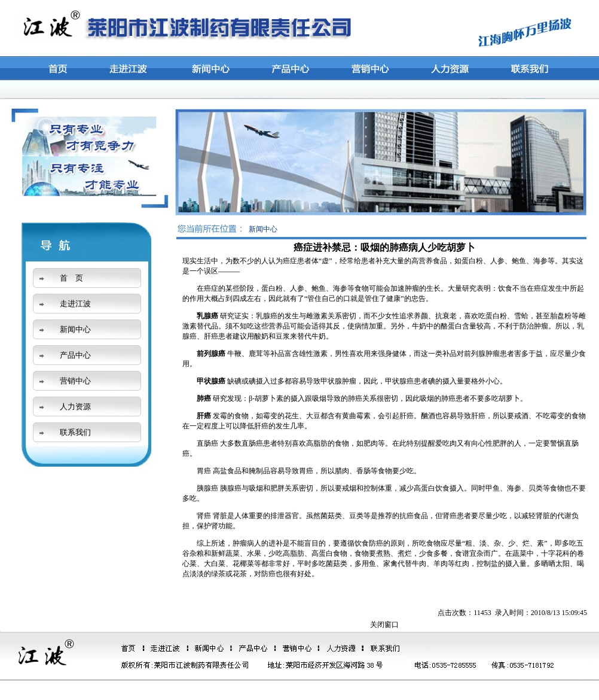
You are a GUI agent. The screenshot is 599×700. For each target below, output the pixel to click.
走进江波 (75, 304)
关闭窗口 (384, 625)
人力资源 (75, 407)
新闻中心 (75, 329)
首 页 (71, 278)
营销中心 (75, 381)
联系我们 (75, 432)
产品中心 (75, 355)
